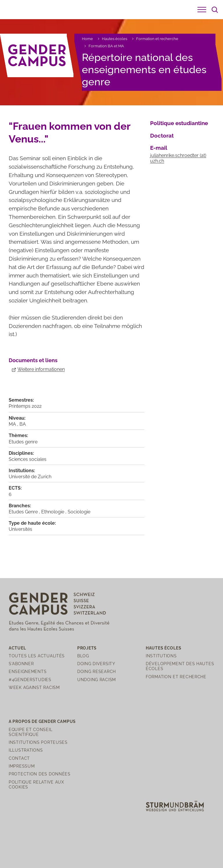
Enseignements (28, 671)
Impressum (22, 766)
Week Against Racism (34, 687)
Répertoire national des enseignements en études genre (144, 70)
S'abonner (21, 664)
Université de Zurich (30, 477)
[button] (202, 10)
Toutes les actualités (37, 656)
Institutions (161, 656)
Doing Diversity (96, 664)
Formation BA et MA (106, 46)
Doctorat (162, 136)
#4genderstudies (30, 680)
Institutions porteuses (38, 742)
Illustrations (26, 750)
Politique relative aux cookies (36, 784)
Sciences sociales (28, 459)
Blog (83, 656)
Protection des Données (40, 774)
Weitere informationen (41, 369)
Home (87, 39)
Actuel (17, 648)
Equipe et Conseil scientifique (30, 732)
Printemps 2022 (25, 406)
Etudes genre (23, 442)
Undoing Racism (97, 680)
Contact (19, 758)
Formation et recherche (157, 39)
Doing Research (97, 671)
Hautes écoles (115, 39)
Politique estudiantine (179, 123)
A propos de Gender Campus (42, 721)
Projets (87, 648)
